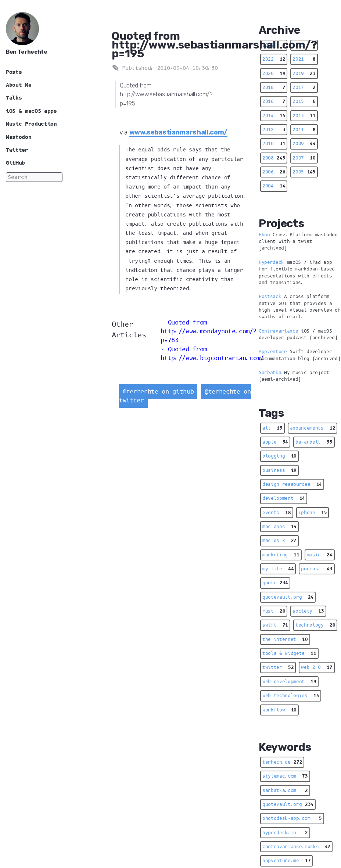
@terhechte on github (158, 392)
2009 (304, 144)
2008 (274, 158)
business (279, 470)
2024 (274, 45)
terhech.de (282, 762)
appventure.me (286, 861)
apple (275, 442)
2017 (304, 87)
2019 (304, 73)
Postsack (270, 297)
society (308, 611)
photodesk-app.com (292, 818)
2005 (304, 172)
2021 (304, 59)
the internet (285, 639)
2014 (274, 116)
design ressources (292, 484)
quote (275, 583)
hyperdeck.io (285, 833)
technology (315, 625)
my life (278, 569)
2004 (274, 186)
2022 (274, 59)
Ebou (264, 235)
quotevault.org (288, 597)
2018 (274, 87)
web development (289, 682)
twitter (278, 667)
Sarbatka (270, 373)
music (320, 555)
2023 (304, 45)
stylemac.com (285, 776)
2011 (304, 130)
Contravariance (278, 331)
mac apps (279, 527)
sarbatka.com (285, 790)
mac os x (279, 541)
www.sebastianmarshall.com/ (178, 132)
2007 (304, 158)
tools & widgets (289, 653)
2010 (274, 144)
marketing (281, 555)
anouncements (313, 428)
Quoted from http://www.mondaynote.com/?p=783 (209, 331)
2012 (274, 130)
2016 (274, 101)
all (272, 428)
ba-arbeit (314, 442)
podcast (317, 569)
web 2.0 (317, 667)
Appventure (273, 352)
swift (275, 625)
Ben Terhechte (27, 52)
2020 (274, 73)
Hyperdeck (271, 262)
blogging (279, 456)
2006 (274, 172)
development (284, 498)
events (277, 513)
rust (274, 611)
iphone (313, 513)
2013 (304, 116)
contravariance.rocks (296, 847)
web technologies (291, 696)
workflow (279, 710)
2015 (304, 101)
